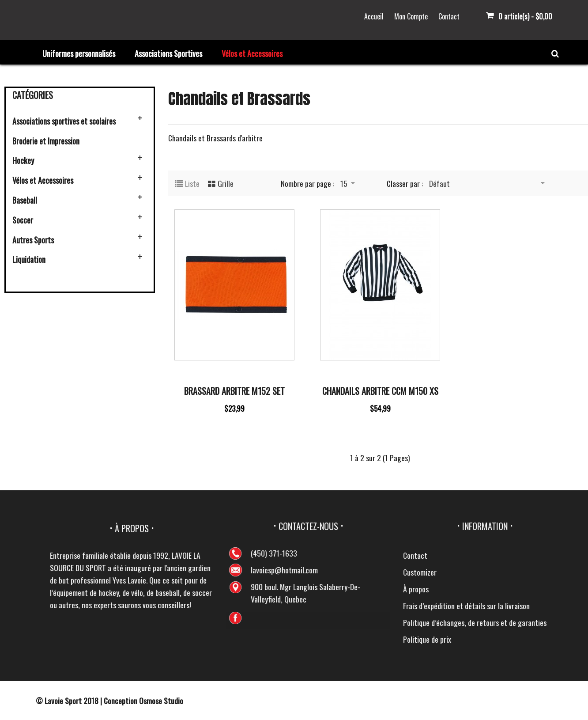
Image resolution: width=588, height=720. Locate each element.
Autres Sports (33, 240)
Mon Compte (411, 16)
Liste (192, 183)
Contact (449, 16)
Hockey (23, 160)
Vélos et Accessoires (252, 53)
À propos (542, 589)
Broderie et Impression (46, 141)
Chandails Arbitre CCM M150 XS (380, 391)
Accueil (374, 16)
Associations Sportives (168, 53)
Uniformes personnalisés (79, 53)
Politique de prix (553, 639)
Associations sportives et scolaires (64, 121)
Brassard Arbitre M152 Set (234, 391)
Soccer (23, 220)
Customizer (546, 572)
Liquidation (29, 259)
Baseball (25, 200)
